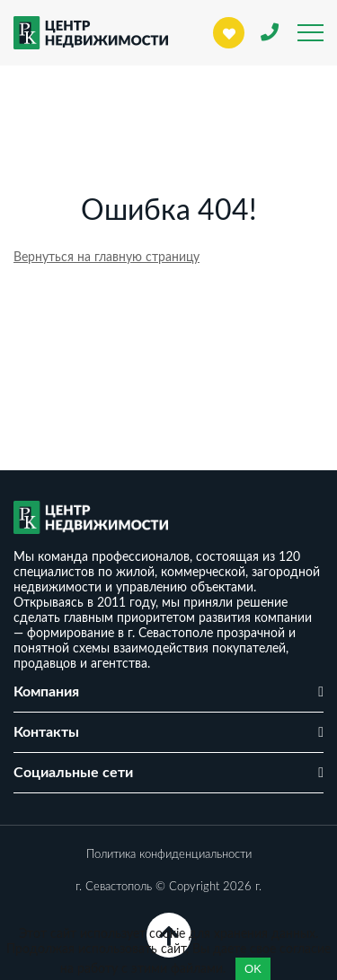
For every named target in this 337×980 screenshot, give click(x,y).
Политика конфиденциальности (169, 855)
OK (253, 969)
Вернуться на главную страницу (106, 258)
